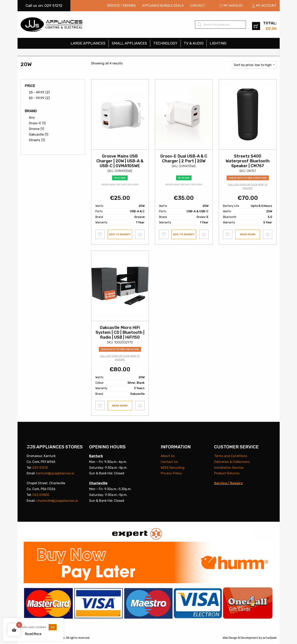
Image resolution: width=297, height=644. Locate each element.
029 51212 (40, 468)
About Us (168, 456)
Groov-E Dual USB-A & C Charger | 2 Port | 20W (184, 159)
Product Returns (227, 473)
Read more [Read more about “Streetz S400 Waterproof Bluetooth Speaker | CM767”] (248, 234)
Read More (33, 634)
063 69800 (41, 495)
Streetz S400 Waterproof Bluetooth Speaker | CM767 (248, 161)
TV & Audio (194, 43)
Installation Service (229, 468)
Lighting (218, 43)
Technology (165, 43)
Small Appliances (129, 43)
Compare (140, 234)
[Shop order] (254, 65)
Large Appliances (88, 43)
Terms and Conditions (231, 456)
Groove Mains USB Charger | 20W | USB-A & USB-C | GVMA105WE (120, 161)
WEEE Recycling (173, 468)
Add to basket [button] (120, 234)
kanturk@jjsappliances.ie (55, 473)
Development (249, 638)
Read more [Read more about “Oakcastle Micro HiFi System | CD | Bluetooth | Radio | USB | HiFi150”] (120, 406)
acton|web (270, 638)
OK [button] (53, 627)
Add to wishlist (100, 234)
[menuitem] (121, 6)
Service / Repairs (121, 6)
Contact (198, 6)
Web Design (230, 638)
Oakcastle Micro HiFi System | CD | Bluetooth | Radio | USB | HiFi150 (120, 332)
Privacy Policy (171, 473)
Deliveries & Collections (232, 462)
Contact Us (169, 462)
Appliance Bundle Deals (163, 6)
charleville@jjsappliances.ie (57, 501)
